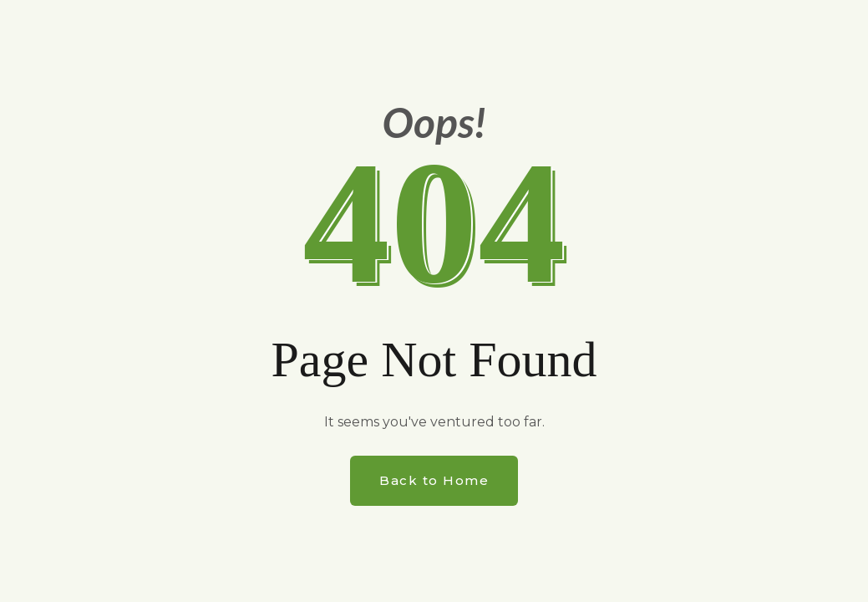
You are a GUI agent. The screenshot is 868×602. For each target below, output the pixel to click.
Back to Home (434, 480)
